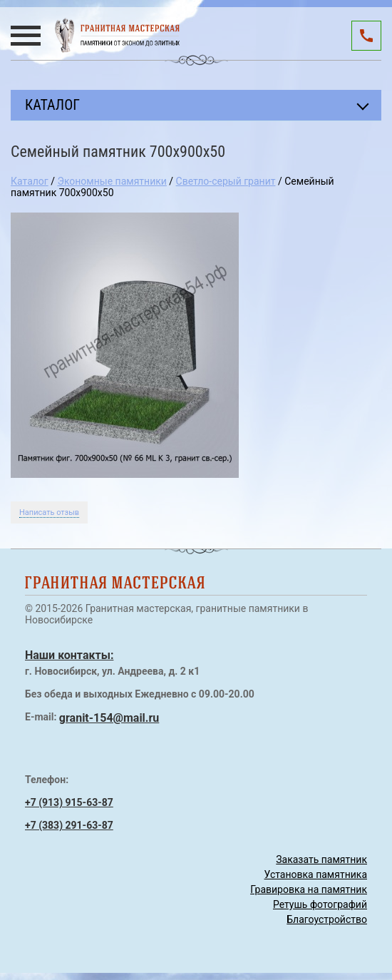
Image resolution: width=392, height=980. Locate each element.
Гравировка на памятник (309, 889)
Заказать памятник (321, 859)
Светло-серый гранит (226, 181)
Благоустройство (327, 919)
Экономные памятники (112, 181)
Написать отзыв (49, 512)
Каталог (30, 181)
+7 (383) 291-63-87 (69, 825)
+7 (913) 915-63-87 (69, 802)
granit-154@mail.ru (109, 718)
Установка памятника (316, 874)
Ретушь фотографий (320, 904)
